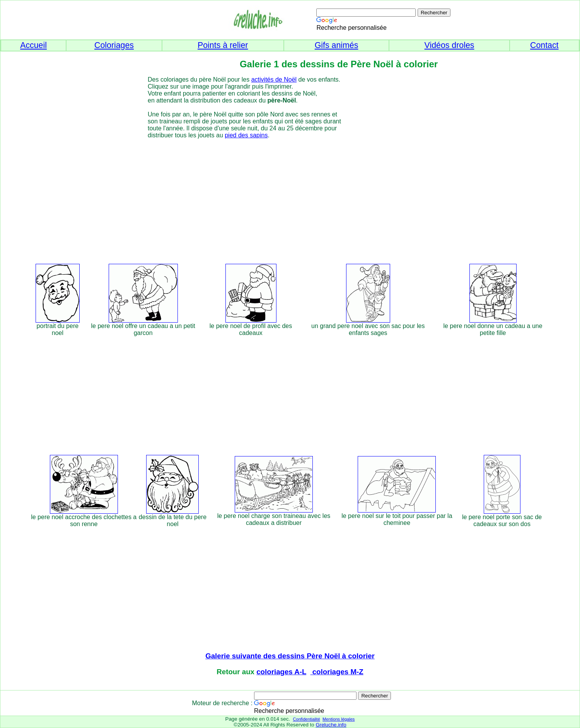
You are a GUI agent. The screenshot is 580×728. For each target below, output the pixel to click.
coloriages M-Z (337, 672)
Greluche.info (331, 725)
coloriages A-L (281, 672)
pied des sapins (246, 135)
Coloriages (114, 45)
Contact (544, 45)
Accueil (33, 45)
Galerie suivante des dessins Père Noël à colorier (290, 656)
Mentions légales (339, 719)
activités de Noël (274, 79)
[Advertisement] (304, 200)
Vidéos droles (449, 45)
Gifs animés (337, 45)
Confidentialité (306, 719)
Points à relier (223, 45)
